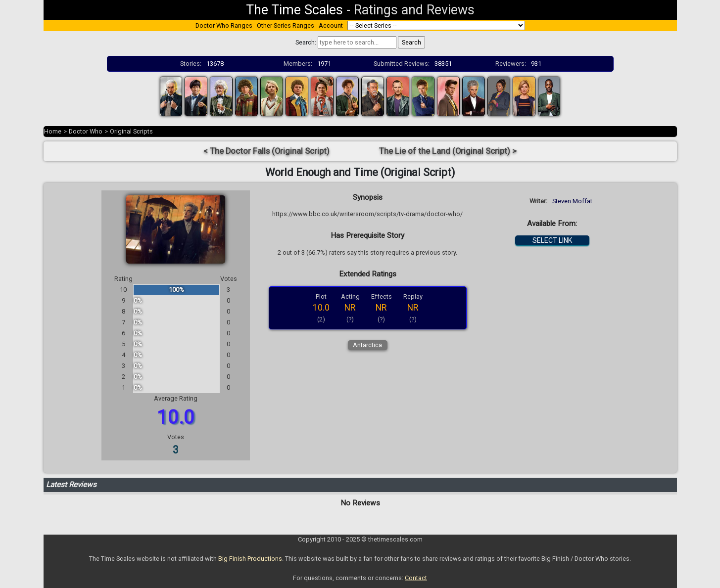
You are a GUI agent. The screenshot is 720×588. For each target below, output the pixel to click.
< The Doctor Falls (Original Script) (266, 151)
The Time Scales (294, 10)
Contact (416, 578)
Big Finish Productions (250, 559)
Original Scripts (131, 131)
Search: (306, 42)
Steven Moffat (572, 201)
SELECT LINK (552, 240)
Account (331, 25)
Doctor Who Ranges (224, 25)
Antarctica (367, 345)
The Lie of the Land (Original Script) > (448, 151)
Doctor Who (86, 131)
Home (53, 131)
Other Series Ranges (286, 25)
